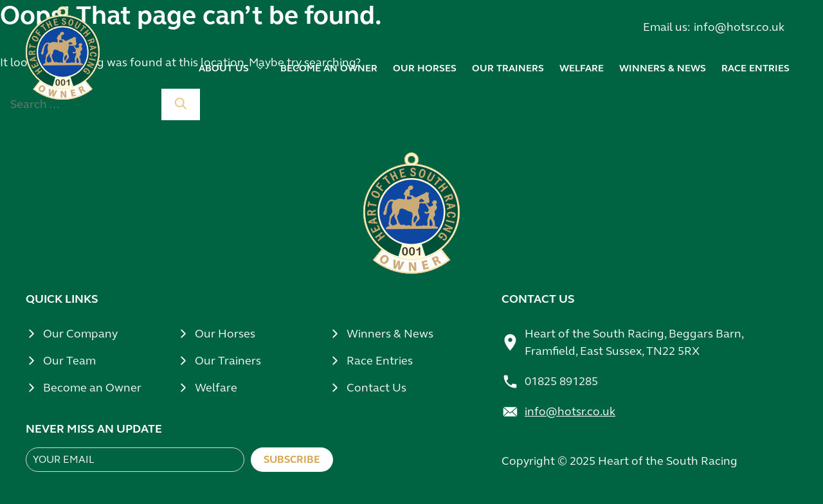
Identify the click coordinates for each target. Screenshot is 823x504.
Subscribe (292, 459)
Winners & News (390, 334)
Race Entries (755, 68)
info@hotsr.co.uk (739, 27)
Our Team (69, 361)
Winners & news (663, 68)
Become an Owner (92, 388)
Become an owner (329, 68)
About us (232, 68)
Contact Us (376, 388)
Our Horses (225, 334)
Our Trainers (228, 361)
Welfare (582, 68)
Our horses (425, 68)
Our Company (80, 334)
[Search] (181, 104)
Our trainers (508, 68)
